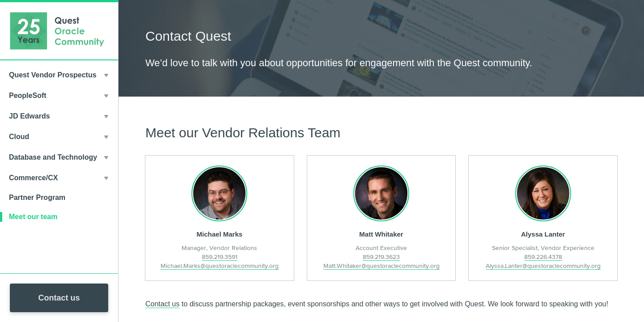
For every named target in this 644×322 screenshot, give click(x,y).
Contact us (59, 298)
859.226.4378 (543, 257)
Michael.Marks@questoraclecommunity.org (220, 266)
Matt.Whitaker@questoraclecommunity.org (381, 266)
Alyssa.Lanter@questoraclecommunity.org (543, 266)
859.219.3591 (220, 257)
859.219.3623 (381, 257)
